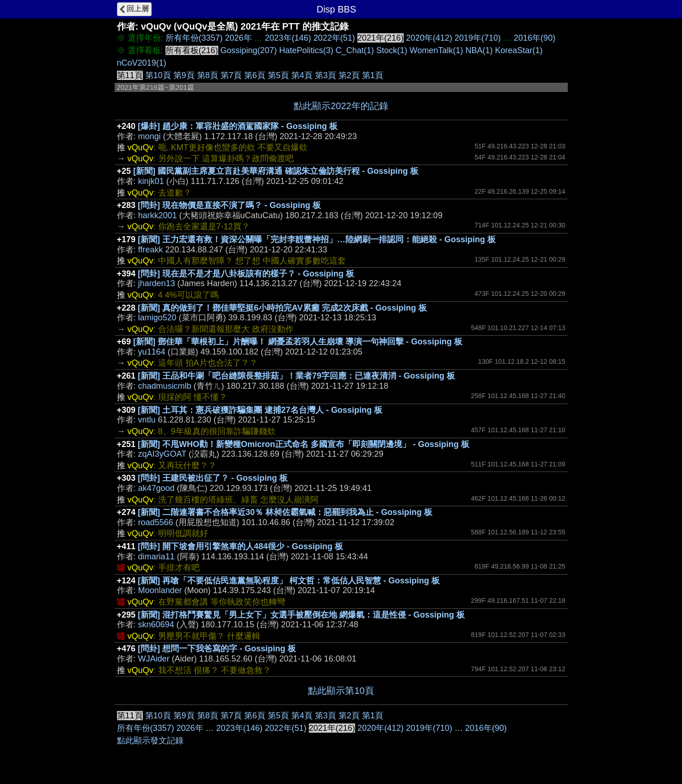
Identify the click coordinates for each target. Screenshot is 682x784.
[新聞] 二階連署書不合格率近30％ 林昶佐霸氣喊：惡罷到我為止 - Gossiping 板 (285, 512)
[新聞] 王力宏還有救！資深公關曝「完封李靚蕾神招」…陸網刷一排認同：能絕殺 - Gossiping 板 (317, 239)
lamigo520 (157, 318)
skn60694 (156, 625)
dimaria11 (157, 557)
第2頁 (349, 75)
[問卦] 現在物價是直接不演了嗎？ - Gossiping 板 (229, 205)
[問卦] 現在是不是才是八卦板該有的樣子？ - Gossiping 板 (246, 274)
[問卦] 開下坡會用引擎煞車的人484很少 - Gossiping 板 (240, 546)
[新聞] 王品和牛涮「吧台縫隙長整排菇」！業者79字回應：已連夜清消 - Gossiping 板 (296, 376)
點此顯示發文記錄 (150, 741)
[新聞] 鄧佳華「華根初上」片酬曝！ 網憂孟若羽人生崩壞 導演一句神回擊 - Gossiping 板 (298, 342)
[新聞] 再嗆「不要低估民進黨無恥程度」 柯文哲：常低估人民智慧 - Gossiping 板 (289, 581)
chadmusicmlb (165, 386)
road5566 (156, 522)
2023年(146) (288, 38)
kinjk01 (151, 181)
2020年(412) (429, 38)
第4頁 (302, 75)
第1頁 (373, 75)
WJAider (154, 659)
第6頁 (255, 75)
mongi (150, 136)
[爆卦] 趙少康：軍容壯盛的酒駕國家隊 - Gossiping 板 (238, 126)
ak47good (157, 488)
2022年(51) (334, 38)
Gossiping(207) (249, 50)
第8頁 (208, 75)
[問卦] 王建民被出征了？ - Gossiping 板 (213, 478)
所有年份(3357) (194, 38)
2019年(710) (478, 38)
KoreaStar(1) (519, 50)
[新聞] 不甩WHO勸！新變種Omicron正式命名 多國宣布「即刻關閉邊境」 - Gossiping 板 (304, 444)
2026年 (239, 38)
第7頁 (231, 75)
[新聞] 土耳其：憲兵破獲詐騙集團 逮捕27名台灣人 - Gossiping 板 (260, 410)
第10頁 (158, 75)
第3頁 (326, 75)
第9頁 (184, 75)
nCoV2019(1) (142, 63)
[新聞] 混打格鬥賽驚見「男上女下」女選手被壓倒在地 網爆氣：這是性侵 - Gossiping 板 (301, 615)
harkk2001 (158, 215)
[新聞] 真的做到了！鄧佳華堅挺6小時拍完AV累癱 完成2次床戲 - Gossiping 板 (282, 308)
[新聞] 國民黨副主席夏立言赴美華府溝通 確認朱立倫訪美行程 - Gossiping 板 (276, 171)
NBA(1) (479, 50)
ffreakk (151, 250)
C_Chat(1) (355, 50)
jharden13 (157, 283)
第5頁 (278, 75)
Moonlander (160, 590)
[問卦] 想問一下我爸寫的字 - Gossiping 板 (217, 649)
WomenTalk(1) (436, 50)
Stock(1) (392, 50)
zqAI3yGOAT (162, 454)
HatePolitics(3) (306, 50)
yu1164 (152, 352)
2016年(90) (535, 38)
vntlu (147, 420)
